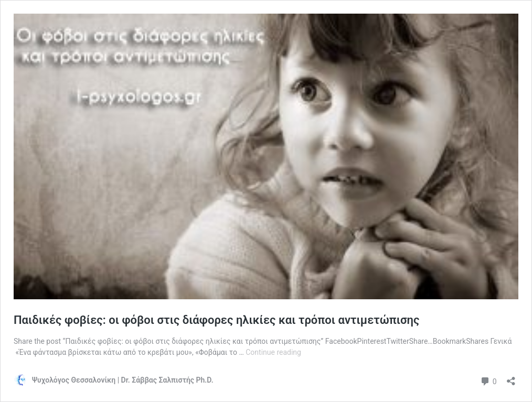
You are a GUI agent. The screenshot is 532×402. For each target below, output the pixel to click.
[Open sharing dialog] (511, 378)
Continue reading (273, 352)
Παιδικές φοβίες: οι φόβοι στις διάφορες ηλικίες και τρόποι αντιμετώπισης (216, 320)
